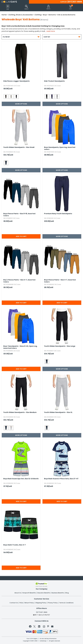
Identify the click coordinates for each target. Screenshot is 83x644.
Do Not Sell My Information (48, 639)
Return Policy (29, 603)
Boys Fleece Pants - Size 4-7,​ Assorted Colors (60, 281)
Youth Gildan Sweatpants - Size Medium (20, 412)
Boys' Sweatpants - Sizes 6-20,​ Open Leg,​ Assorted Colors (20, 347)
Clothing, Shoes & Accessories (20, 15)
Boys (45, 15)
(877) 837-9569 (75, 2)
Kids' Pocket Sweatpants (54, 81)
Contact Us (14, 603)
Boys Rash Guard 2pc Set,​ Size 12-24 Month (21, 479)
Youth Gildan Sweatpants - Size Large (60, 346)
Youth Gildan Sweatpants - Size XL (58, 412)
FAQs (21, 603)
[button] (48, 7)
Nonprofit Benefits (29, 593)
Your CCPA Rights (32, 639)
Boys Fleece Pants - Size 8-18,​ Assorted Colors (19, 215)
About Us (18, 593)
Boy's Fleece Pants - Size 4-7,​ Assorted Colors (19, 281)
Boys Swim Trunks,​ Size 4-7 (15, 545)
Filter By (21, 37)
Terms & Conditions (66, 603)
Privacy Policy (53, 603)
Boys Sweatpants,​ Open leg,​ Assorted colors (60, 148)
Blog (67, 593)
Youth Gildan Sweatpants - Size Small (19, 147)
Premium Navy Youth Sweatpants (58, 214)
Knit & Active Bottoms (66, 15)
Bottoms (52, 15)
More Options (21, 104)
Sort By (62, 37)
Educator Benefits (44, 593)
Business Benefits (58, 593)
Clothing (38, 15)
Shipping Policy (41, 603)
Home (4, 15)
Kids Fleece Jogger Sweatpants (16, 81)
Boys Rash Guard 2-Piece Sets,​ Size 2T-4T (61, 479)
